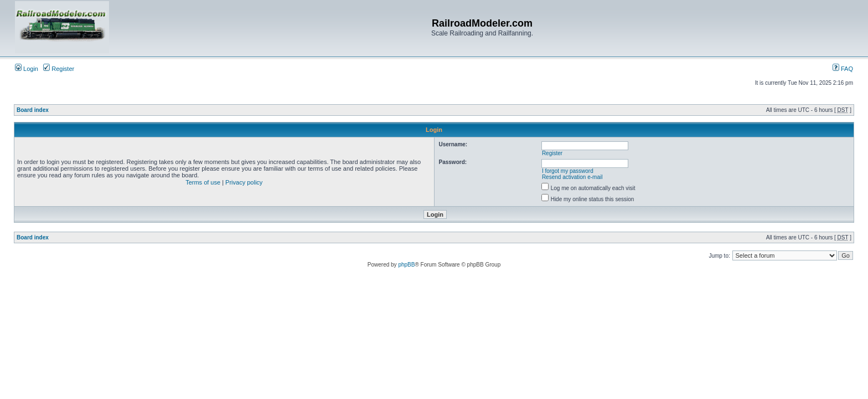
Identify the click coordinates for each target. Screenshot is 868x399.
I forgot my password (568, 171)
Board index (33, 110)
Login (27, 69)
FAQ (843, 69)
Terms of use (203, 182)
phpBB (406, 265)
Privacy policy (244, 182)
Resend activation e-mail (572, 177)
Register (59, 69)
